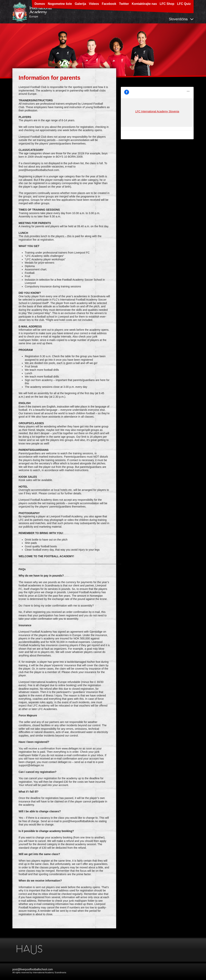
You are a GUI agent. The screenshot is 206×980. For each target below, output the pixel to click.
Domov (40, 4)
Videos (94, 4)
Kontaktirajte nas (144, 4)
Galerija (80, 4)
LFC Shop (167, 4)
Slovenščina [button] (181, 19)
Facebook (109, 4)
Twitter (124, 4)
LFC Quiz (184, 4)
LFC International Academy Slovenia (143, 88)
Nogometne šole (60, 4)
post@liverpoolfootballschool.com (33, 969)
